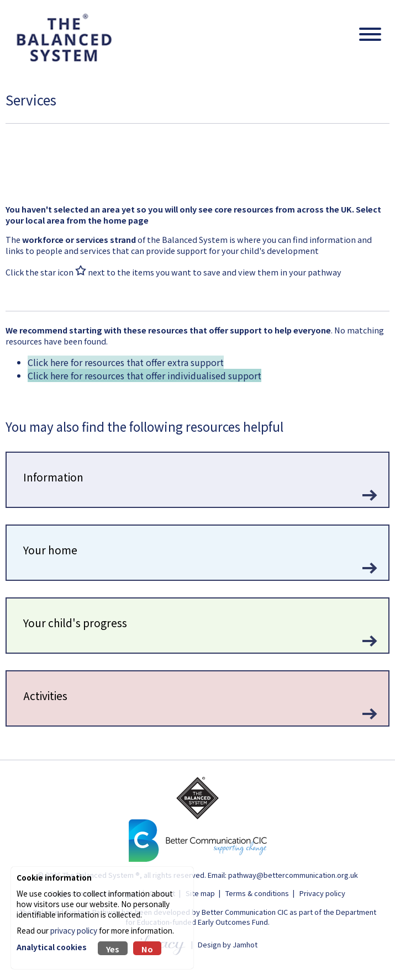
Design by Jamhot (228, 944)
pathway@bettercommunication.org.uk (293, 875)
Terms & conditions (257, 893)
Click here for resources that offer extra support (126, 362)
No (147, 949)
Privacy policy (322, 893)
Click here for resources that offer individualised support (144, 375)
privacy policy (74, 930)
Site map (200, 893)
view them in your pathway (290, 272)
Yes (113, 949)
